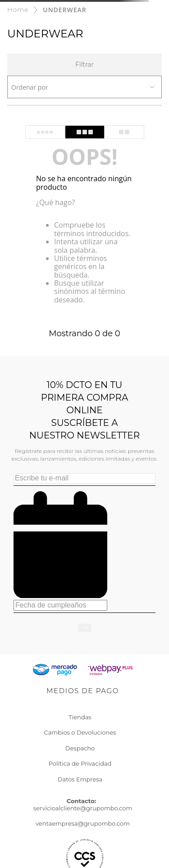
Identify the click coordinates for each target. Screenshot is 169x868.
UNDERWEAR (64, 10)
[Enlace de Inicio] (18, 10)
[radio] (45, 132)
